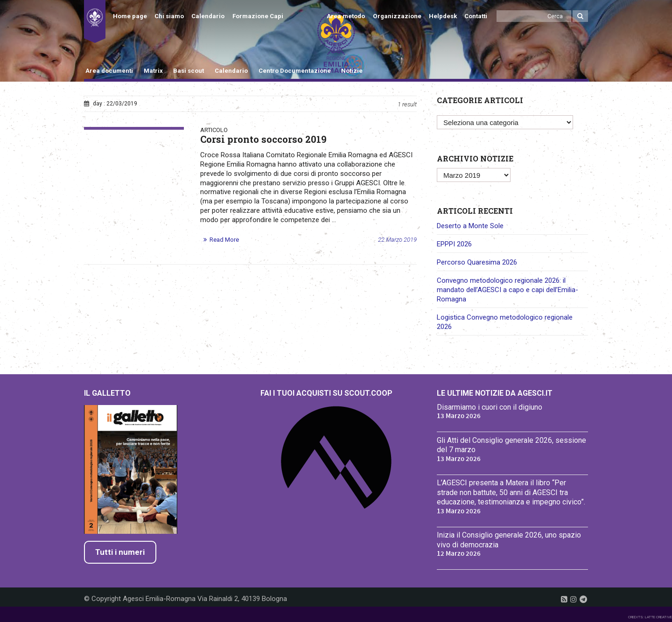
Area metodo (346, 16)
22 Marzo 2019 (397, 240)
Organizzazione (397, 16)
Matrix (153, 71)
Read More (224, 240)
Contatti (476, 16)
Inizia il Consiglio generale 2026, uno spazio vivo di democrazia (509, 540)
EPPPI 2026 (454, 244)
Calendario (208, 16)
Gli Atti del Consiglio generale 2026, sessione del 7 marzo (511, 445)
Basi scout (189, 71)
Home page (130, 16)
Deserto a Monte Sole (470, 226)
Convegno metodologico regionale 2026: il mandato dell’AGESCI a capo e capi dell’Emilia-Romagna (507, 290)
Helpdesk (443, 16)
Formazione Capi (258, 16)
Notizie (352, 71)
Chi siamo (169, 16)
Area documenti (109, 71)
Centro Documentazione (295, 71)
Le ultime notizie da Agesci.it (495, 393)
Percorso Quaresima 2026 (477, 262)
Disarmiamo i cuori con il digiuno (490, 407)
